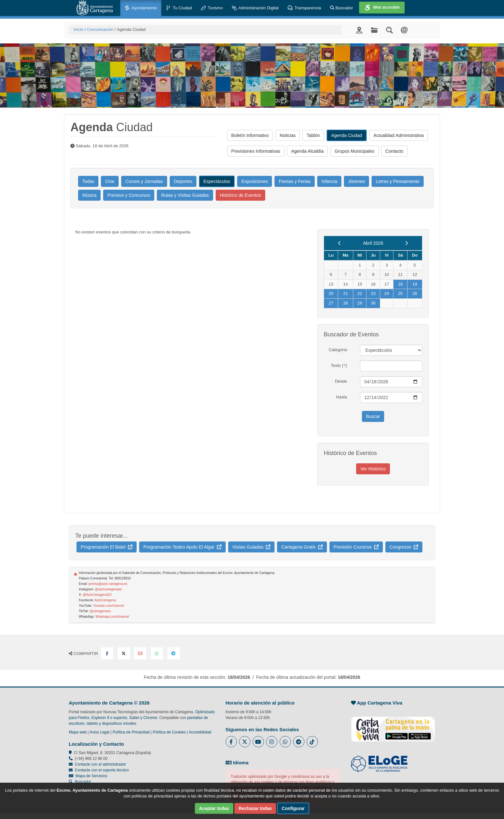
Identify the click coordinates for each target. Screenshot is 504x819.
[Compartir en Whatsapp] (157, 653)
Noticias (288, 135)
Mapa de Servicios (88, 776)
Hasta (342, 397)
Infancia (329, 181)
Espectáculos (217, 181)
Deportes (183, 181)
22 (360, 293)
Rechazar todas (255, 808)
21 (346, 293)
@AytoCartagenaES (97, 595)
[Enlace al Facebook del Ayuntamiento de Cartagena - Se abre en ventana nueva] (231, 742)
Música (89, 195)
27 (331, 303)
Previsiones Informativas (256, 151)
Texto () (339, 365)
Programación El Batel (107, 547)
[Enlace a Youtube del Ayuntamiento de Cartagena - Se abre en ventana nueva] (258, 742)
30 (373, 303)
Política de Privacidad (131, 732)
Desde (341, 381)
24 (387, 293)
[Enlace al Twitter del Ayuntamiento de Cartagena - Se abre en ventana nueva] (245, 742)
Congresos (404, 547)
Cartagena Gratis (302, 547)
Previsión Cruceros (356, 547)
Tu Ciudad (179, 8)
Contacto (394, 151)
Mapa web (78, 732)
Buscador (342, 8)
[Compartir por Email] (140, 653)
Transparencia (304, 8)
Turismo (212, 8)
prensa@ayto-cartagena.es (108, 584)
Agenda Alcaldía (307, 151)
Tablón (313, 135)
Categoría (338, 350)
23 (373, 293)
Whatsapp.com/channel (112, 617)
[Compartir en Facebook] (107, 653)
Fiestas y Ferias (295, 181)
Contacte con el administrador (100, 764)
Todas (88, 181)
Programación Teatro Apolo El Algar (182, 547)
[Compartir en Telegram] (174, 653)
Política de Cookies (169, 732)
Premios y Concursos (129, 195)
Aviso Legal (100, 732)
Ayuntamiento (141, 8)
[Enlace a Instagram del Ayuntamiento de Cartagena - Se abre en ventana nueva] (272, 742)
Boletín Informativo (250, 135)
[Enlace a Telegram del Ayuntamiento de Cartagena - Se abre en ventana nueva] (299, 742)
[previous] (340, 243)
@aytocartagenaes (108, 589)
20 (331, 293)
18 (400, 284)
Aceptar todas (214, 808)
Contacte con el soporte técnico (102, 770)
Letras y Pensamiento (397, 181)
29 (360, 303)
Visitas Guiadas (252, 547)
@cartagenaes (100, 611)
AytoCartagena (105, 600)
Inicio (78, 29)
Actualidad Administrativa (399, 135)
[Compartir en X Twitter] (124, 653)
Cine (110, 181)
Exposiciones (255, 181)
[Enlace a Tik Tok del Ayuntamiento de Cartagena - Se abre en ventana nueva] (312, 742)
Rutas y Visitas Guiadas (185, 195)
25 (400, 293)
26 (415, 293)
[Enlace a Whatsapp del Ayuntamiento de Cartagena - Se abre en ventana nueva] (285, 742)
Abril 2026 (373, 243)
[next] (406, 243)
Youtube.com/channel (109, 606)
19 (415, 284)
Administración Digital (255, 8)
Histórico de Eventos (240, 195)
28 (346, 303)
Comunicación (100, 29)
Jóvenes (356, 181)
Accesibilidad (200, 732)
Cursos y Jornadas (144, 181)
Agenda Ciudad (347, 135)
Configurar (293, 808)
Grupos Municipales (355, 151)
